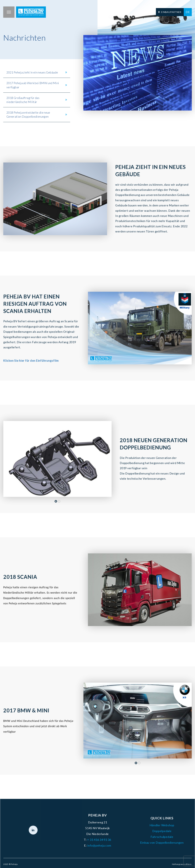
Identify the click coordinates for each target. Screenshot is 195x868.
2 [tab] (59, 498)
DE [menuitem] (188, 12)
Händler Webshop (156, 826)
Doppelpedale (156, 831)
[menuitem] (188, 12)
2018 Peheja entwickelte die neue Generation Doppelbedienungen (28, 114)
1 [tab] (56, 498)
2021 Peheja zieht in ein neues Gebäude (32, 72)
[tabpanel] (55, 199)
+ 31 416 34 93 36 (99, 839)
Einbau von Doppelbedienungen (156, 842)
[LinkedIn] (39, 830)
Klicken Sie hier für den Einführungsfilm (32, 358)
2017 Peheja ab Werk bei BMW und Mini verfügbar (33, 85)
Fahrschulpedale (156, 837)
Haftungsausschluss (175, 862)
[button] (9, 12)
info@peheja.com (99, 844)
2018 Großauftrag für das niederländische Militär (23, 100)
